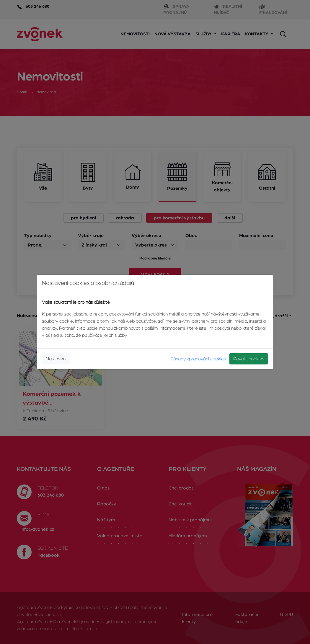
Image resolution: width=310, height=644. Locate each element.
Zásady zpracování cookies (198, 359)
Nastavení (56, 359)
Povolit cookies (249, 359)
